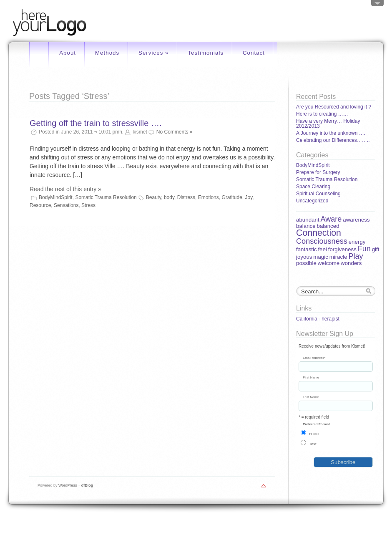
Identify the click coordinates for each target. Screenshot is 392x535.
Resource (40, 205)
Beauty (153, 197)
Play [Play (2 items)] (356, 256)
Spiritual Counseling (318, 194)
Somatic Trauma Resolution (106, 197)
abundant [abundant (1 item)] (308, 220)
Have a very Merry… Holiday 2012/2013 (328, 124)
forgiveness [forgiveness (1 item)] (342, 249)
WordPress (68, 485)
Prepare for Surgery (318, 172)
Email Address (314, 358)
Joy (249, 197)
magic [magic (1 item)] (321, 257)
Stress (88, 205)
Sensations (66, 205)
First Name (311, 378)
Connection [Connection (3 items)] (319, 233)
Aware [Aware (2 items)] (331, 219)
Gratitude (232, 197)
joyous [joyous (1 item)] (304, 257)
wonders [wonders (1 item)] (351, 263)
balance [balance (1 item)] (306, 226)
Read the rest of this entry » (65, 189)
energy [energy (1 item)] (357, 242)
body (169, 197)
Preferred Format (316, 424)
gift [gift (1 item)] (376, 249)
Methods (107, 53)
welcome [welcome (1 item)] (329, 263)
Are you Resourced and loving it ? (334, 107)
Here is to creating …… (322, 114)
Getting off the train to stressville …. (95, 123)
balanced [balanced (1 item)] (328, 226)
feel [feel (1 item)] (322, 249)
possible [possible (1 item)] (306, 263)
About (68, 53)
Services (154, 53)
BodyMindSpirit (56, 197)
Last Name (311, 397)
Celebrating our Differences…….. (333, 140)
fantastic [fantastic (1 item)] (307, 249)
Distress (186, 197)
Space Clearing (313, 187)
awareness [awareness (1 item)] (356, 220)
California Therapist (318, 319)
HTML (314, 434)
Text (313, 444)
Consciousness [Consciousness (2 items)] (322, 241)
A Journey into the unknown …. (331, 133)
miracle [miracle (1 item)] (338, 257)
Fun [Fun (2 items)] (364, 249)
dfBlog (87, 485)
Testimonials (206, 53)
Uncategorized (312, 201)
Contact (254, 53)
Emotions (209, 197)
